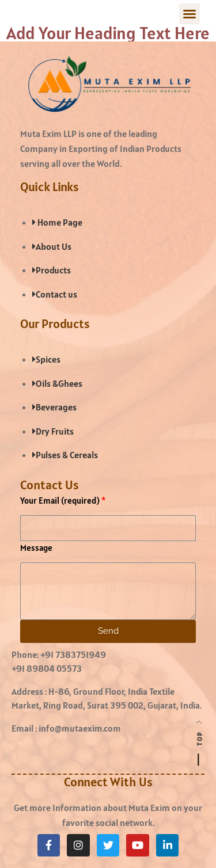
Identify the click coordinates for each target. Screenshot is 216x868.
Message (36, 548)
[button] (190, 14)
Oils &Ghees (57, 383)
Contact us (55, 294)
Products (52, 270)
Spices (46, 359)
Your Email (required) (60, 500)
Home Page (57, 222)
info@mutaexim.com (80, 728)
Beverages (54, 407)
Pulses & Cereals (65, 455)
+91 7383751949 (73, 654)
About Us (52, 246)
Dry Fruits (53, 431)
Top (200, 738)
